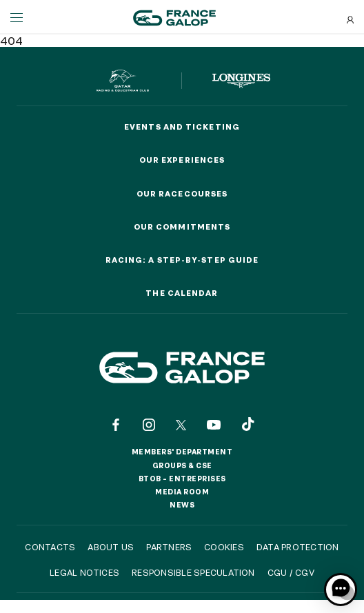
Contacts (50, 547)
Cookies (224, 547)
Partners (169, 547)
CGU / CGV (291, 572)
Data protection (298, 547)
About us (111, 547)
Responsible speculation (193, 572)
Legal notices (84, 572)
